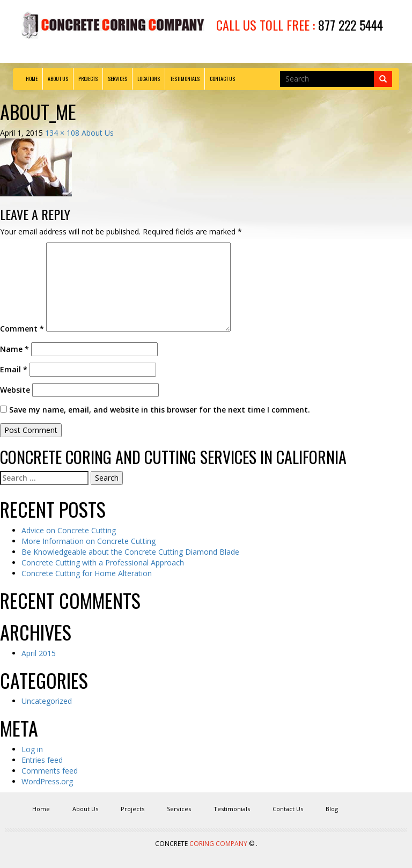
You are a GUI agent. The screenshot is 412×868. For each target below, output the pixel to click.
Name (14, 349)
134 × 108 (62, 133)
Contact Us (222, 79)
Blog (332, 809)
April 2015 (39, 653)
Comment (22, 329)
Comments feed (50, 771)
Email (14, 369)
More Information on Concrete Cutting (89, 541)
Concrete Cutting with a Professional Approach (103, 562)
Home (32, 79)
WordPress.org (47, 781)
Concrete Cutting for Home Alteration (87, 573)
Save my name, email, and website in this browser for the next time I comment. (160, 410)
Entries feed (42, 760)
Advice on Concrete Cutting (69, 530)
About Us (58, 79)
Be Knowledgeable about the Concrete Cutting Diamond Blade (130, 552)
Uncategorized (47, 701)
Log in (32, 749)
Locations (149, 79)
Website (15, 390)
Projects (88, 79)
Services (117, 79)
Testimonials (185, 79)
